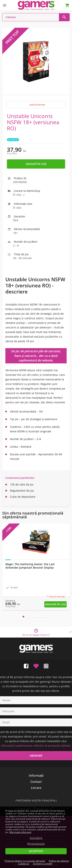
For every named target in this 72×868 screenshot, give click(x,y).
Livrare (36, 788)
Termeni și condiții (43, 864)
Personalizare (36, 844)
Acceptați (36, 851)
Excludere (36, 838)
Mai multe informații (20, 832)
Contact (36, 782)
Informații (36, 776)
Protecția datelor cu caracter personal (25, 861)
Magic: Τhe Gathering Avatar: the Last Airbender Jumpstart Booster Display (30, 566)
